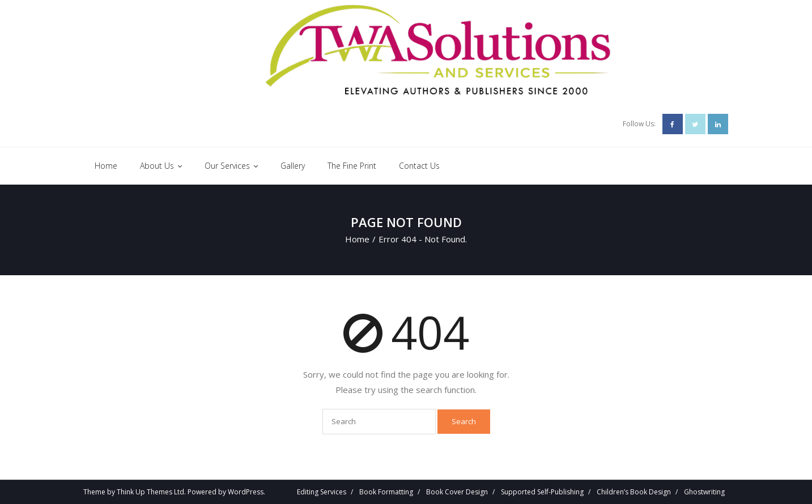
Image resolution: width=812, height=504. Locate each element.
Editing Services (322, 492)
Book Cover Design (457, 492)
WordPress (246, 492)
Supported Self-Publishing (542, 492)
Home (357, 239)
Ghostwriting (704, 492)
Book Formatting (386, 492)
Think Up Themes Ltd (150, 492)
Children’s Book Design (634, 492)
